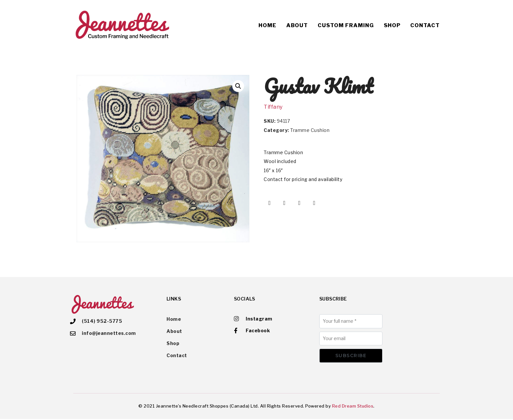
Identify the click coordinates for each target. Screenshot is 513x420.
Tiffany (273, 107)
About (297, 25)
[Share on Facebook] (270, 203)
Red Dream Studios (353, 407)
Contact (425, 25)
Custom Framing (346, 25)
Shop (392, 25)
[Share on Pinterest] (299, 203)
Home (267, 25)
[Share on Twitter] (285, 203)
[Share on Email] (314, 203)
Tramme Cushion (310, 130)
